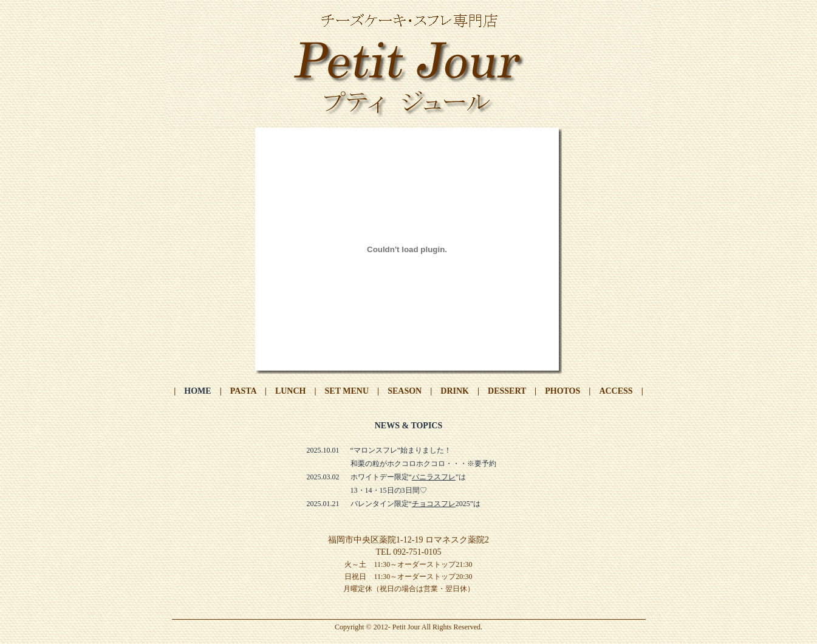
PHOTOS (562, 391)
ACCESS (616, 391)
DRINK (455, 391)
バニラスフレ (434, 477)
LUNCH (291, 391)
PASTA (243, 391)
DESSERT (507, 391)
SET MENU (347, 391)
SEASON (405, 391)
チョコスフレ (434, 504)
